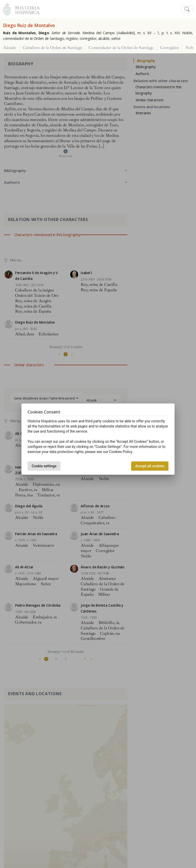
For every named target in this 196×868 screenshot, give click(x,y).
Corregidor (169, 48)
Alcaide (10, 48)
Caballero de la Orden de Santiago (52, 48)
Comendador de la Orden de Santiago (121, 48)
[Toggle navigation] (187, 9)
